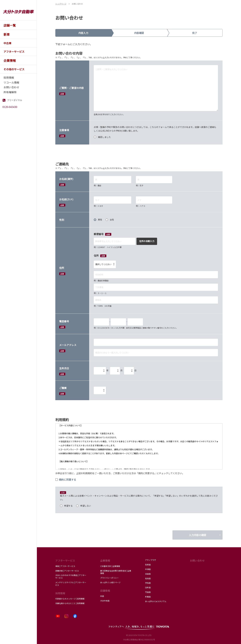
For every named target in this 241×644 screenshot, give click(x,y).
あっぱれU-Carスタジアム (156, 601)
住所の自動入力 (147, 241)
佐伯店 (148, 578)
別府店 (148, 565)
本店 (102, 596)
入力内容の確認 (198, 535)
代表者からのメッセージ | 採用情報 (70, 599)
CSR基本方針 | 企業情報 (110, 566)
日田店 (148, 574)
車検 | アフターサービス (65, 566)
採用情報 (60, 593)
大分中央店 (105, 601)
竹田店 (148, 592)
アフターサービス (65, 560)
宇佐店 (148, 583)
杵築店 (148, 597)
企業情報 (105, 560)
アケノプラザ (151, 560)
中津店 (148, 569)
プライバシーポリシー (109, 578)
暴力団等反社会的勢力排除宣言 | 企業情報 (116, 572)
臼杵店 (148, 587)
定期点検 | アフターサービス (67, 571)
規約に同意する (66, 479)
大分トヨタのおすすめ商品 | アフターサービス (71, 576)
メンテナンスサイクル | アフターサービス (71, 584)
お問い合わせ (197, 560)
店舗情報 (105, 591)
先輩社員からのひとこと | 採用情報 (70, 603)
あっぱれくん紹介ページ (110, 582)
